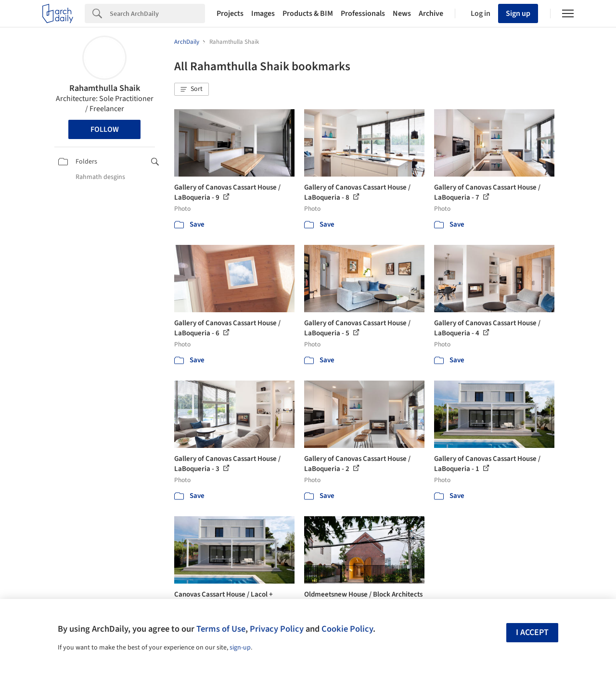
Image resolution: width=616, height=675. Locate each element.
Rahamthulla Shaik (105, 88)
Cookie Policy (347, 629)
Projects (230, 13)
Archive (431, 13)
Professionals (363, 13)
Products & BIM (308, 13)
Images (263, 13)
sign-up (240, 648)
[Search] (157, 13)
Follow (105, 129)
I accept (532, 632)
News (402, 13)
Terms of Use (221, 629)
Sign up (518, 13)
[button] (192, 89)
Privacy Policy (277, 629)
